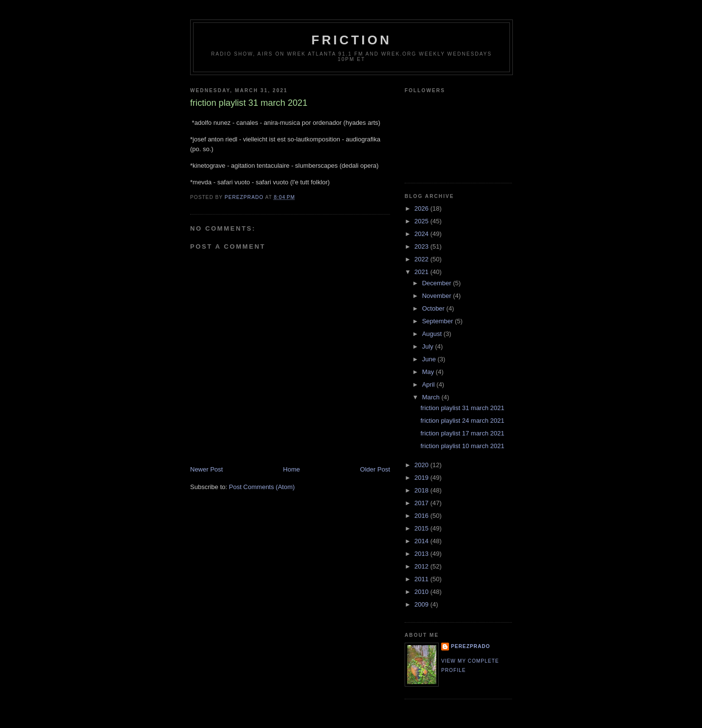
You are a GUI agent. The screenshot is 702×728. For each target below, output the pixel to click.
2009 (422, 604)
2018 (422, 490)
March (432, 397)
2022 (422, 259)
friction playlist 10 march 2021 (462, 446)
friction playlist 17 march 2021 (462, 433)
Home (292, 469)
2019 (422, 478)
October (434, 308)
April (429, 384)
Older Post (375, 469)
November (438, 296)
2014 (422, 541)
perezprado (470, 646)
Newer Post (206, 469)
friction (351, 40)
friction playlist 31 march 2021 (462, 408)
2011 (422, 579)
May (429, 372)
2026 (422, 208)
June (430, 359)
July (429, 346)
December (438, 283)
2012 (422, 566)
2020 (422, 465)
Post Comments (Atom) (262, 487)
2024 (422, 234)
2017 (422, 503)
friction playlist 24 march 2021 (462, 421)
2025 (422, 221)
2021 (422, 272)
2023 (422, 246)
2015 (422, 528)
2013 (422, 554)
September (439, 321)
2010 (422, 592)
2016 (422, 516)
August (433, 334)
